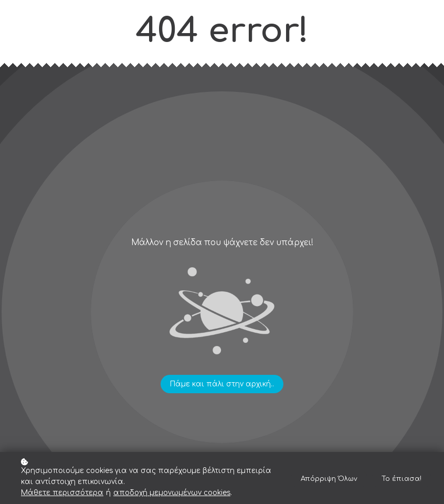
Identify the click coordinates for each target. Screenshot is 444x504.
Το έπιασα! (401, 479)
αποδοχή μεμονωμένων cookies (172, 493)
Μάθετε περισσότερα (62, 493)
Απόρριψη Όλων (329, 479)
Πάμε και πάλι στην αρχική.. (222, 384)
